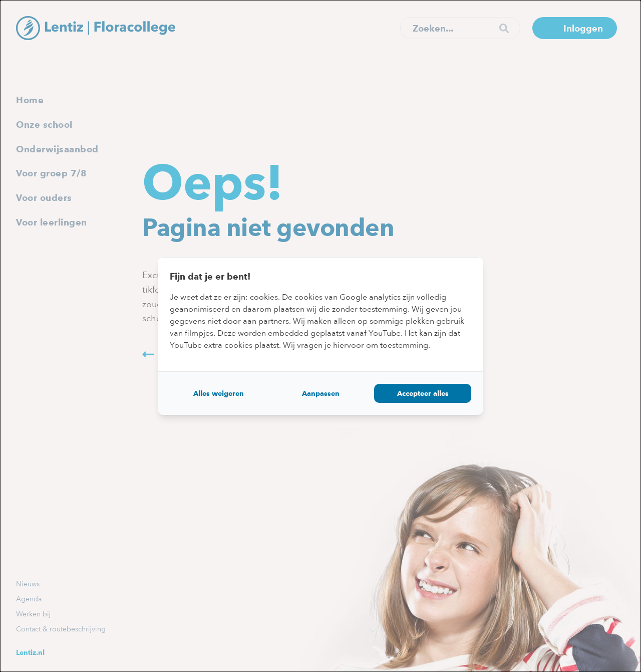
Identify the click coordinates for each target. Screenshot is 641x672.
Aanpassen (321, 393)
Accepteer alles (423, 393)
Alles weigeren (219, 393)
